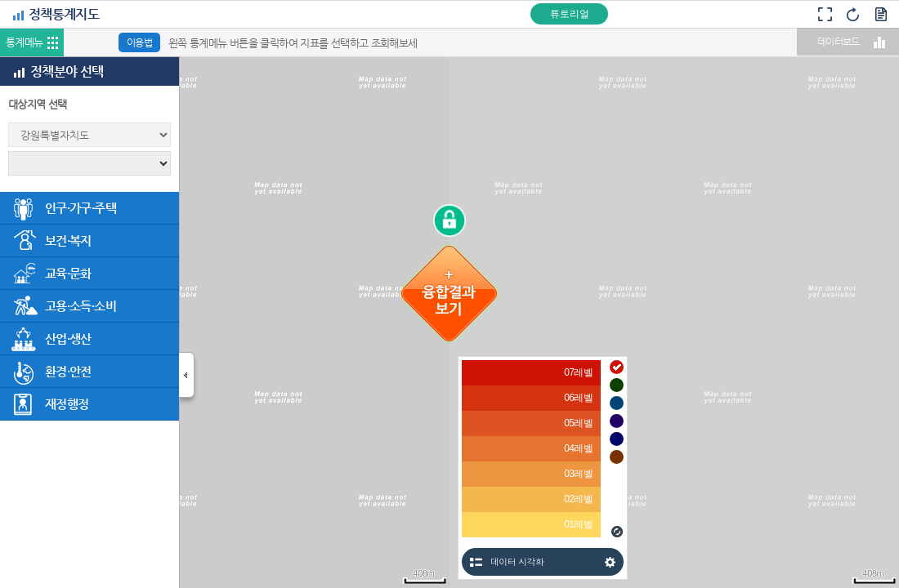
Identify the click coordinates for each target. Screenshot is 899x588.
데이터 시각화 (517, 561)
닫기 (189, 379)
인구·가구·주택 (81, 208)
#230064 (617, 421)
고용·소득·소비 (81, 306)
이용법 (139, 42)
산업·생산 (68, 339)
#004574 (617, 403)
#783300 (617, 457)
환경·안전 (68, 371)
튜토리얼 (570, 14)
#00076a (617, 439)
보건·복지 (68, 241)
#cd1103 (617, 367)
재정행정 (67, 404)
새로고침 (617, 532)
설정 (610, 562)
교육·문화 (68, 273)
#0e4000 (617, 385)
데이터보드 (839, 42)
